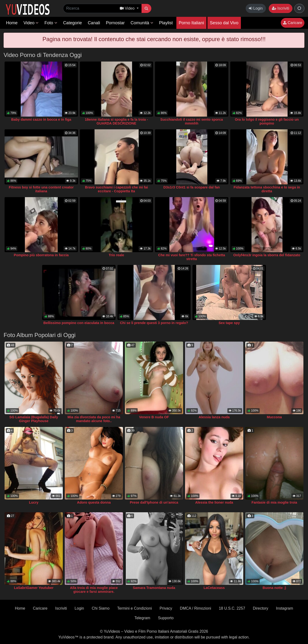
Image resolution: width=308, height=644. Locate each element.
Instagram (285, 608)
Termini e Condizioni (135, 608)
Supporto (166, 618)
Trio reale (116, 255)
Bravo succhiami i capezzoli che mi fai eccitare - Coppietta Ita (116, 189)
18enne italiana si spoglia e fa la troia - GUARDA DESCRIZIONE (116, 121)
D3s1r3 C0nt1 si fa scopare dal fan (192, 187)
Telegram (142, 618)
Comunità (142, 23)
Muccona (274, 417)
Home (12, 23)
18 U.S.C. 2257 (232, 608)
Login (256, 8)
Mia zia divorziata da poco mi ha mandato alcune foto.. (94, 419)
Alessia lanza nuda (214, 417)
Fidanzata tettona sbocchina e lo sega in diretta (267, 189)
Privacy (166, 608)
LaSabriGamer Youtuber (34, 588)
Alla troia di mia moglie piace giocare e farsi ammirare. (94, 590)
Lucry (34, 502)
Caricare (293, 23)
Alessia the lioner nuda (214, 502)
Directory (261, 608)
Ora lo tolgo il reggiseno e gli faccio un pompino (267, 121)
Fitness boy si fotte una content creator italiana (41, 189)
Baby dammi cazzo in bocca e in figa (41, 119)
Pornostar (115, 23)
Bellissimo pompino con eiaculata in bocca (79, 323)
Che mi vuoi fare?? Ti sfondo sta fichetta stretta (192, 257)
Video (31, 23)
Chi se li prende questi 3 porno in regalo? (154, 323)
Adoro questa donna (94, 502)
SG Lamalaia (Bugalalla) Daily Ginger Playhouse (34, 419)
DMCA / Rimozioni (196, 608)
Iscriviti (280, 8)
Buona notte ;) (274, 588)
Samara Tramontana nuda (154, 588)
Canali (94, 23)
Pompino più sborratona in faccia (41, 255)
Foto (51, 23)
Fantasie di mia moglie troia (274, 502)
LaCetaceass (214, 588)
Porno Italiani (191, 23)
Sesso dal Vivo (224, 23)
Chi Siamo (101, 608)
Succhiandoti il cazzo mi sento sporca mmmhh (192, 121)
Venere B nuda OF (154, 417)
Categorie (72, 23)
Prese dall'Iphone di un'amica (154, 502)
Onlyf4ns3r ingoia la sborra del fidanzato (267, 255)
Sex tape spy (229, 323)
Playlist (166, 23)
